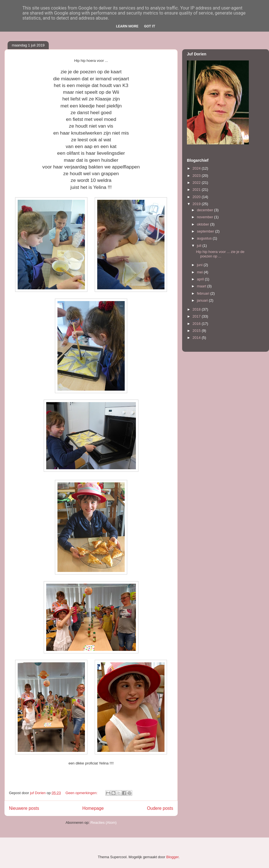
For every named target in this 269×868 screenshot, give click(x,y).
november (206, 217)
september (206, 231)
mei (200, 272)
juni (200, 265)
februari (204, 293)
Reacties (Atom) (104, 823)
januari (203, 300)
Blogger (172, 857)
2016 (197, 324)
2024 (197, 168)
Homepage (93, 808)
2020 (197, 197)
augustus (205, 238)
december (206, 210)
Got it (150, 26)
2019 (197, 204)
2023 (197, 176)
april (201, 279)
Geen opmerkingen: (82, 793)
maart (202, 286)
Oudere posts (160, 808)
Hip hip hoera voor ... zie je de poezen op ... (220, 254)
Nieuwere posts (24, 808)
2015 (197, 331)
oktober (204, 224)
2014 (197, 338)
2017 (197, 316)
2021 (197, 190)
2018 (197, 309)
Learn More (127, 26)
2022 (197, 183)
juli (200, 246)
